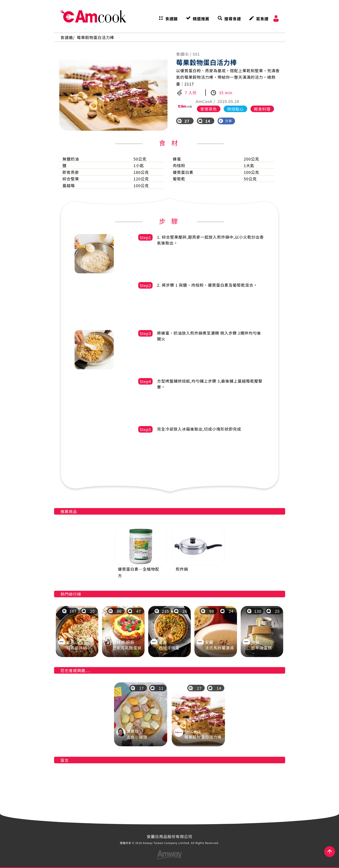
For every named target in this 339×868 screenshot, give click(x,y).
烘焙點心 (235, 109)
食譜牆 (171, 19)
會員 (276, 19)
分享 (225, 121)
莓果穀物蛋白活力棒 (96, 37)
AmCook (93, 16)
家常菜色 (209, 109)
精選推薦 (201, 19)
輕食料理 (262, 109)
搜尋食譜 (233, 19)
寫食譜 (262, 19)
